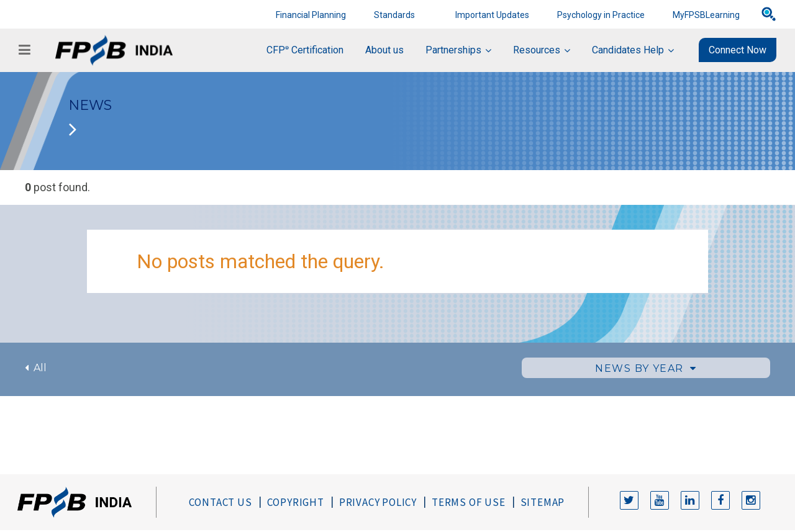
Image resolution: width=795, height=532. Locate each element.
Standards (394, 15)
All (36, 368)
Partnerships (453, 50)
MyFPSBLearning (706, 15)
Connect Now (738, 50)
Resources (537, 50)
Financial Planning (311, 15)
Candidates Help (628, 50)
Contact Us (220, 502)
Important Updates (492, 15)
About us (384, 50)
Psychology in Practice (601, 15)
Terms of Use (469, 502)
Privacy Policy (378, 502)
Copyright (296, 502)
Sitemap (543, 502)
